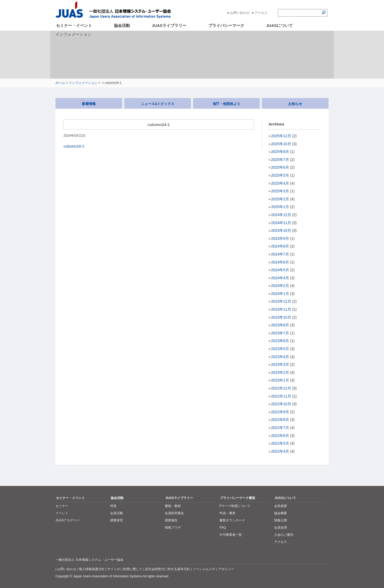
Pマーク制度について (235, 506)
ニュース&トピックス (158, 104)
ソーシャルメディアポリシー (213, 569)
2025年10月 (281, 144)
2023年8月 (280, 325)
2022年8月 (280, 420)
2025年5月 (280, 175)
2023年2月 (280, 372)
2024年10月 (281, 230)
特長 (113, 506)
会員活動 (117, 513)
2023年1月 (280, 380)
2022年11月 (281, 396)
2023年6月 (280, 341)
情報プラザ (173, 528)
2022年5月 (280, 443)
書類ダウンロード (232, 520)
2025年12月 (281, 136)
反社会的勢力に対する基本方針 (167, 569)
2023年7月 (280, 333)
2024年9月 (280, 238)
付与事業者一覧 (231, 535)
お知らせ (295, 104)
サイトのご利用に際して (125, 569)
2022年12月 (281, 388)
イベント (62, 513)
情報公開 (281, 520)
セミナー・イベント (74, 25)
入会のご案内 (284, 535)
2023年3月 (280, 364)
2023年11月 (281, 309)
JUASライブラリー (169, 25)
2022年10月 (281, 404)
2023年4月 (280, 357)
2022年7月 (280, 428)
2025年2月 (280, 199)
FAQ (223, 528)
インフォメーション (83, 83)
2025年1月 (280, 207)
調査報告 (171, 520)
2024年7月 (280, 254)
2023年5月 (280, 349)
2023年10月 (281, 317)
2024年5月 (280, 270)
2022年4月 (280, 451)
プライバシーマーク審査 (238, 498)
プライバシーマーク (226, 25)
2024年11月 (281, 223)
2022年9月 (280, 412)
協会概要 (281, 513)
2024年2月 (280, 286)
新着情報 (89, 104)
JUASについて (279, 25)
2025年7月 (280, 160)
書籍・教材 (173, 506)
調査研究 (117, 520)
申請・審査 (227, 513)
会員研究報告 (174, 513)
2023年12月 (281, 301)
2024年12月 (281, 215)
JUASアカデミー (68, 520)
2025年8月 (280, 152)
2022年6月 (280, 436)
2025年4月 (280, 183)
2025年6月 (280, 167)
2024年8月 (280, 246)
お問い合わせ (240, 13)
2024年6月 (280, 262)
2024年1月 (280, 294)
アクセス (261, 13)
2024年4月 (280, 278)
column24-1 (74, 146)
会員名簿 (281, 528)
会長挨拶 (281, 506)
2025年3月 (280, 191)
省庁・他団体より (226, 104)
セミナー (62, 506)
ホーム (60, 83)
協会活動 (122, 25)
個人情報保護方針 (92, 569)
